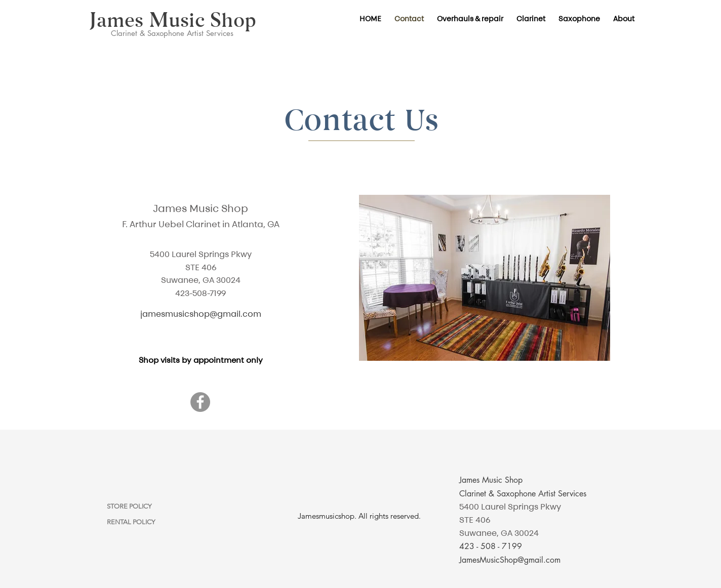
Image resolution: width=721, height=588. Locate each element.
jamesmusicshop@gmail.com (201, 314)
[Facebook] (200, 402)
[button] (531, 19)
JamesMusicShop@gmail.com (510, 560)
